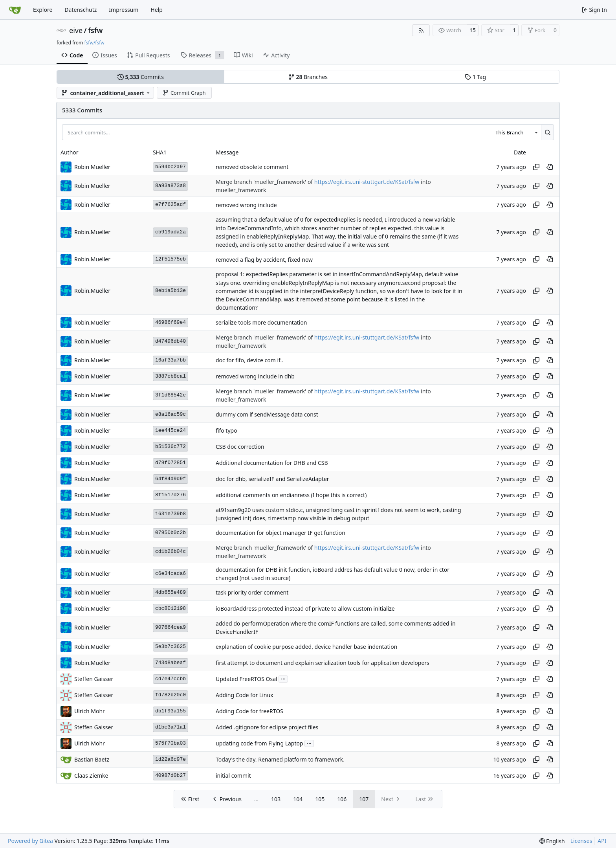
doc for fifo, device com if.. (249, 361)
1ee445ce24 (170, 430)
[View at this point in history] (550, 167)
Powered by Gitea (30, 841)
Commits (141, 77)
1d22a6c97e (170, 759)
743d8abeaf (170, 663)
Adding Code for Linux (245, 695)
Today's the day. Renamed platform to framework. (280, 759)
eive (76, 30)
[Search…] (547, 132)
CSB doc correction (240, 447)
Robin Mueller (92, 167)
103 (276, 799)
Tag (475, 77)
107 (364, 799)
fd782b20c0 (170, 695)
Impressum (124, 10)
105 (320, 799)
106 (342, 799)
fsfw (95, 30)
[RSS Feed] (421, 30)
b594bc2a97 (170, 167)
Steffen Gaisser (94, 679)
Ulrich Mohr (90, 711)
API (602, 841)
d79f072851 (170, 463)
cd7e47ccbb (170, 679)
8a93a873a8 (170, 186)
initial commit (233, 775)
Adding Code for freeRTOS (249, 711)
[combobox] (515, 132)
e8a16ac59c (170, 414)
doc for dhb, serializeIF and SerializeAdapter (272, 479)
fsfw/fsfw (94, 43)
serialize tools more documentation (261, 322)
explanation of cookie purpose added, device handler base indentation (306, 647)
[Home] (15, 10)
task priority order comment (252, 593)
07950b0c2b (170, 533)
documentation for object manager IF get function (280, 533)
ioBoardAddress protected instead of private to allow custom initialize (305, 609)
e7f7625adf (170, 205)
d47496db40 (170, 341)
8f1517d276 (170, 495)
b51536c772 (170, 447)
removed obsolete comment (252, 167)
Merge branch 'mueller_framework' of (265, 182)
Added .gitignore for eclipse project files (267, 727)
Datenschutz (81, 10)
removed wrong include (246, 205)
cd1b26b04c (170, 552)
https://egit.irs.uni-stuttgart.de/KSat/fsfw (367, 182)
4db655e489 (170, 592)
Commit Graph (184, 93)
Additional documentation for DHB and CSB (272, 463)
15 (473, 30)
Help (157, 10)
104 (298, 799)
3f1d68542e (170, 395)
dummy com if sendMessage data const (267, 414)
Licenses (581, 841)
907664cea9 (170, 627)
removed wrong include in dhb (255, 377)
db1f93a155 (170, 711)
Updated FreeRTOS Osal (247, 679)
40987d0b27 (170, 775)
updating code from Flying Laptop (259, 743)
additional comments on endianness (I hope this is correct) (291, 495)
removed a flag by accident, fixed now (264, 260)
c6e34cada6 (170, 574)
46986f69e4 (170, 322)
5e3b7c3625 (170, 647)
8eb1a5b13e (170, 291)
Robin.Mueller (92, 232)
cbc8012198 (170, 608)
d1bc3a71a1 (170, 727)
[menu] (552, 841)
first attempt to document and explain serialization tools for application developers (323, 663)
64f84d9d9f (170, 479)
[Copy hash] (536, 167)
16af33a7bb (170, 360)
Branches (308, 77)
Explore (43, 10)
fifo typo (226, 430)
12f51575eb (170, 259)
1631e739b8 (170, 514)
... (283, 678)
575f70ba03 (170, 743)
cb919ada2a (170, 232)
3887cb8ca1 (170, 376)
